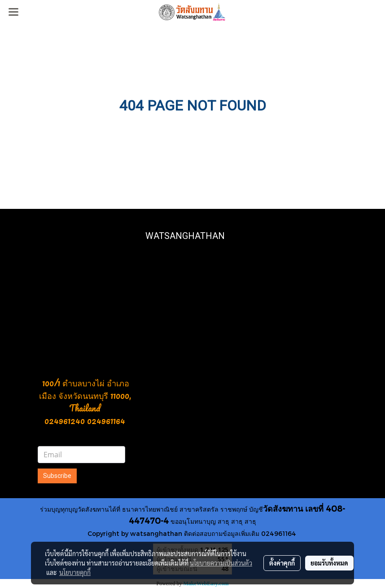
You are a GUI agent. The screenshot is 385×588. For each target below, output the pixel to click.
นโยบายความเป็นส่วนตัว (221, 563)
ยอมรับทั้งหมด (329, 563)
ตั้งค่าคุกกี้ (282, 563)
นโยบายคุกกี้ (75, 572)
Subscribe (57, 476)
